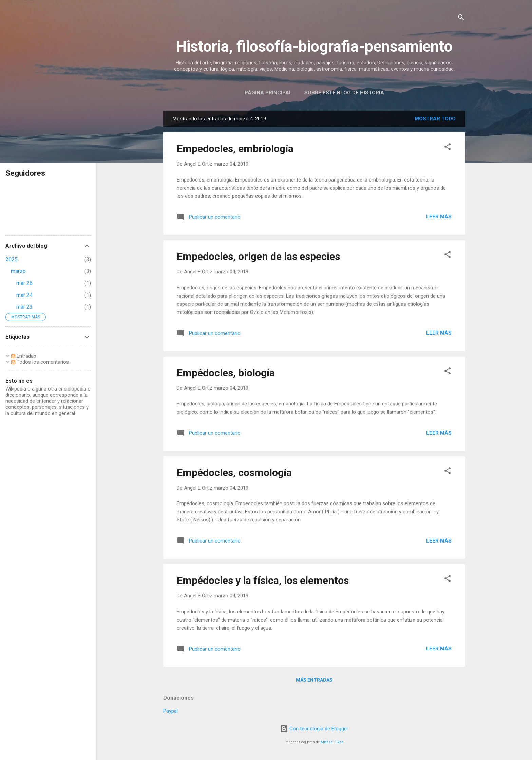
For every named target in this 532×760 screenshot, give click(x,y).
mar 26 (24, 283)
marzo (18, 271)
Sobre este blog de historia (344, 93)
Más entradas (314, 680)
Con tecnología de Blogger (314, 729)
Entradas (24, 356)
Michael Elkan (332, 742)
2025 (12, 259)
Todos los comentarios (40, 362)
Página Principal (268, 93)
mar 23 (24, 307)
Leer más (439, 217)
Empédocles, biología (226, 373)
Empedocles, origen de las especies (258, 256)
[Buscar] (461, 18)
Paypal (170, 711)
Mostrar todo (435, 119)
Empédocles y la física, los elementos (263, 580)
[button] (448, 148)
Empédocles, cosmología (234, 472)
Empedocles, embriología (235, 148)
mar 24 (24, 295)
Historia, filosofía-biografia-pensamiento (314, 46)
